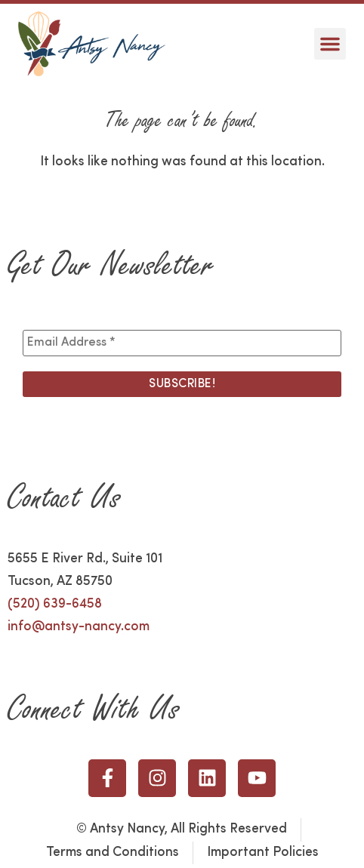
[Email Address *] (182, 343)
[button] (330, 44)
